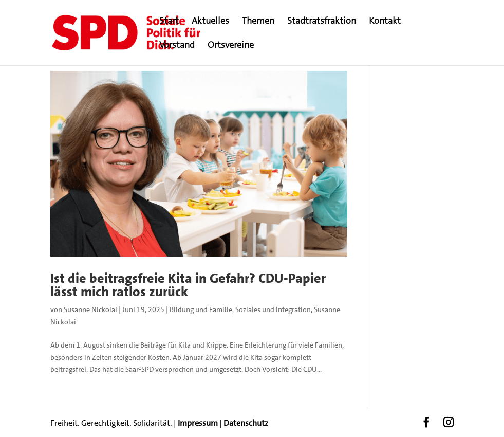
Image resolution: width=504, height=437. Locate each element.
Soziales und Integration (273, 309)
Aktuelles (210, 22)
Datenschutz (246, 423)
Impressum (198, 423)
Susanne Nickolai (90, 309)
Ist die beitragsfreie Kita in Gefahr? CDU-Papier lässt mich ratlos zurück (188, 285)
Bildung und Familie (201, 309)
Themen (258, 22)
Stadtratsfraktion (322, 22)
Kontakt (385, 22)
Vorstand (177, 46)
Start (169, 22)
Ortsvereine (231, 46)
